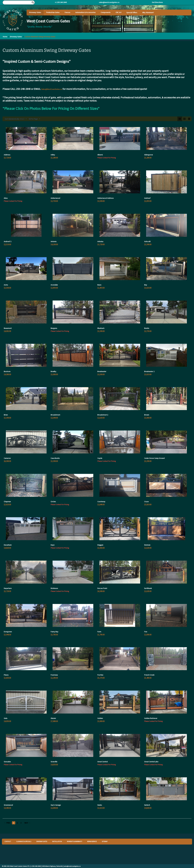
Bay (146, 285)
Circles (53, 502)
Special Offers (132, 13)
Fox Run (100, 675)
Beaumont (8, 328)
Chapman (7, 502)
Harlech (147, 805)
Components (106, 12)
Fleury (6, 675)
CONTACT (8, 841)
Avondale (54, 285)
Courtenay (101, 502)
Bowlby (53, 371)
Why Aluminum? (148, 13)
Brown (147, 415)
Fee (146, 632)
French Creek (149, 675)
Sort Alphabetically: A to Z (16, 119)
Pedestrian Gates (53, 12)
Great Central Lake (151, 762)
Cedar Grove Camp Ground (154, 458)
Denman (147, 545)
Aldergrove (149, 155)
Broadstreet (55, 415)
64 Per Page (34, 119)
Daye (53, 545)
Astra (6, 285)
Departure (8, 588)
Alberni (100, 155)
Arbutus (100, 241)
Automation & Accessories (85, 12)
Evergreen (8, 632)
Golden (100, 718)
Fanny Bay (54, 632)
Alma (6, 198)
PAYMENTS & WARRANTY (75, 841)
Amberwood (55, 198)
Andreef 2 (8, 241)
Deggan (100, 545)
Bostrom (7, 371)
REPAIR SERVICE (92, 841)
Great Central (102, 762)
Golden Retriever (151, 718)
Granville (54, 762)
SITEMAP (105, 841)
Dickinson (54, 588)
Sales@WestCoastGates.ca (52, 89)
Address (7, 155)
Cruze (146, 502)
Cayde (100, 458)
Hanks (100, 805)
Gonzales (7, 762)
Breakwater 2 (149, 371)
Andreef (147, 198)
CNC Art (118, 12)
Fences (67, 12)
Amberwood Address (106, 198)
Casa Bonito (55, 458)
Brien (6, 415)
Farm (99, 632)
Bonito (147, 328)
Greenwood (8, 805)
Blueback (101, 328)
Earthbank (148, 588)
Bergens (54, 328)
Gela (6, 718)
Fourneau (54, 675)
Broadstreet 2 (103, 415)
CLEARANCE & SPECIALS (24, 841)
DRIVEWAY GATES (42, 841)
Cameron (7, 458)
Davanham (8, 545)
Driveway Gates (35, 12)
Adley (53, 155)
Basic (99, 285)
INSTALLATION (57, 841)
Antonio (54, 241)
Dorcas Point (102, 588)
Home (5, 37)
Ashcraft (147, 241)
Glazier (53, 718)
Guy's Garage (56, 805)
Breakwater (102, 371)
